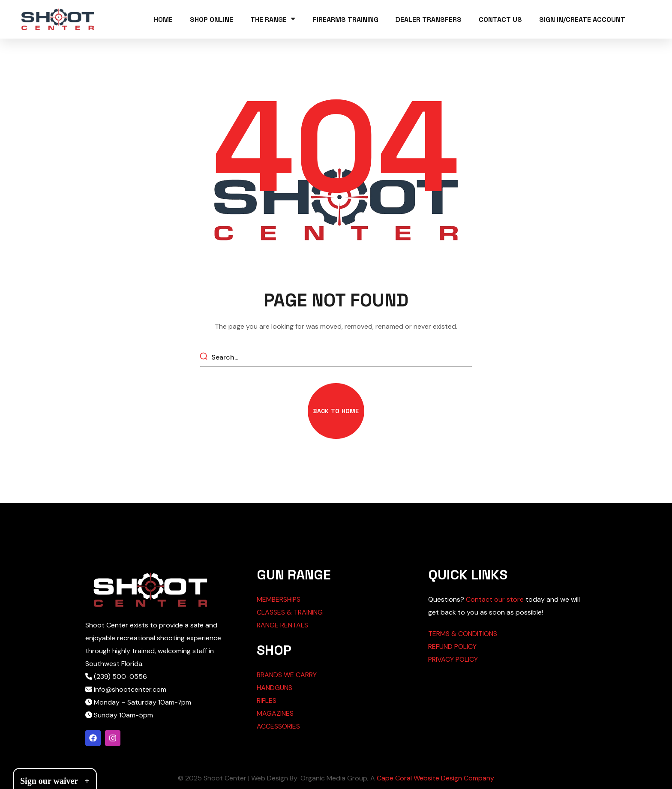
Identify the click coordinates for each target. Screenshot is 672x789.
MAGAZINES (275, 713)
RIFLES (267, 700)
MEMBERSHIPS (279, 599)
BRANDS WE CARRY (287, 675)
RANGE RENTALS (282, 625)
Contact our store (495, 599)
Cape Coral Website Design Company (435, 778)
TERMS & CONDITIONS (463, 634)
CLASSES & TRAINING (290, 612)
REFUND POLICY (452, 646)
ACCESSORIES (278, 726)
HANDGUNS (274, 688)
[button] (336, 411)
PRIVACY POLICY (453, 659)
